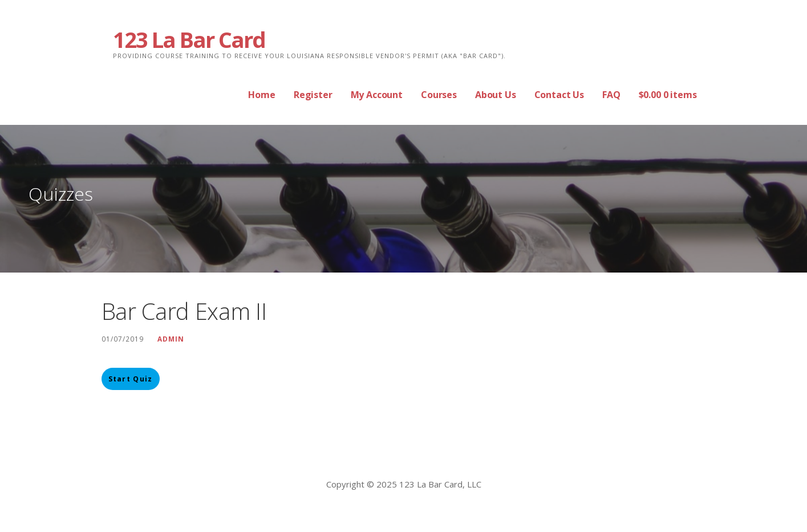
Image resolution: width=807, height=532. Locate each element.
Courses (439, 95)
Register (313, 95)
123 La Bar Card (189, 39)
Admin (171, 339)
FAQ (611, 95)
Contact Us (559, 95)
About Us (496, 95)
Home (261, 95)
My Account (377, 95)
